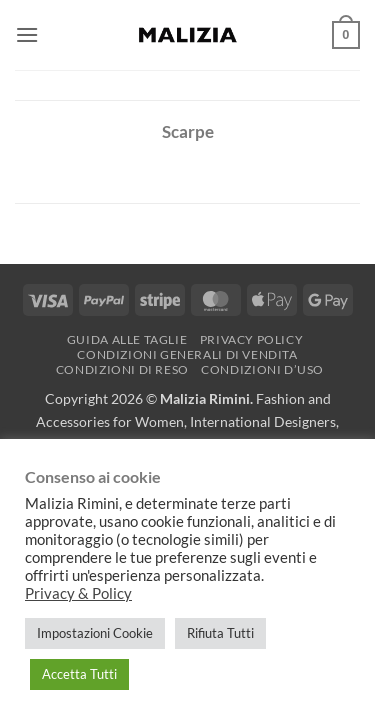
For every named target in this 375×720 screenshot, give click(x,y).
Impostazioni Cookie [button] (95, 633)
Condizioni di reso (122, 369)
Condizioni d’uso (262, 369)
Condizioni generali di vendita (187, 354)
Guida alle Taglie (127, 339)
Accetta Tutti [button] (79, 674)
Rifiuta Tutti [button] (220, 633)
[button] (27, 34)
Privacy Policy (252, 339)
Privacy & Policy (78, 593)
